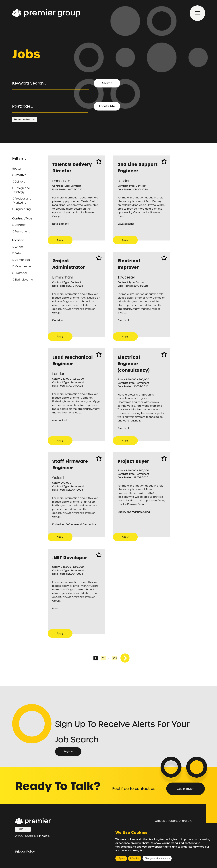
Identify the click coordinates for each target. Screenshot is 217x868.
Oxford (18, 253)
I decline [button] (135, 858)
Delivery (19, 182)
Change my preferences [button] (157, 858)
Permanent (21, 232)
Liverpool (19, 273)
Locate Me (107, 106)
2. (103, 658)
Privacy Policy (25, 852)
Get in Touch (186, 789)
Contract (19, 225)
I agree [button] (121, 858)
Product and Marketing (22, 201)
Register (68, 751)
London (18, 247)
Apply (60, 240)
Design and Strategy (21, 190)
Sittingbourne (23, 280)
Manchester (22, 266)
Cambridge (21, 260)
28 (115, 658)
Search (107, 83)
